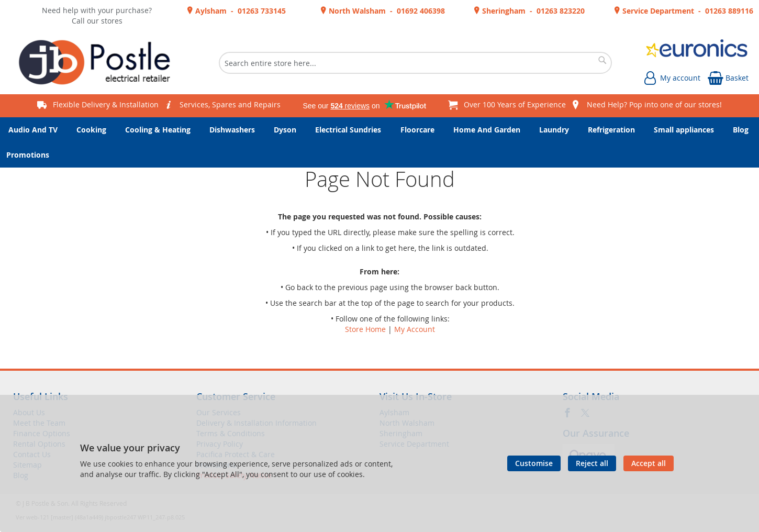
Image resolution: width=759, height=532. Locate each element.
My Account (415, 329)
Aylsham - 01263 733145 (239, 11)
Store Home (365, 329)
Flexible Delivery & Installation (106, 104)
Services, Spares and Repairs (230, 104)
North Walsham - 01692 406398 (386, 11)
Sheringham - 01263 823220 (532, 11)
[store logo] (99, 63)
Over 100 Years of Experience (515, 104)
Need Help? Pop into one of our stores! (654, 104)
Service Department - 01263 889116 (687, 11)
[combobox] (415, 63)
